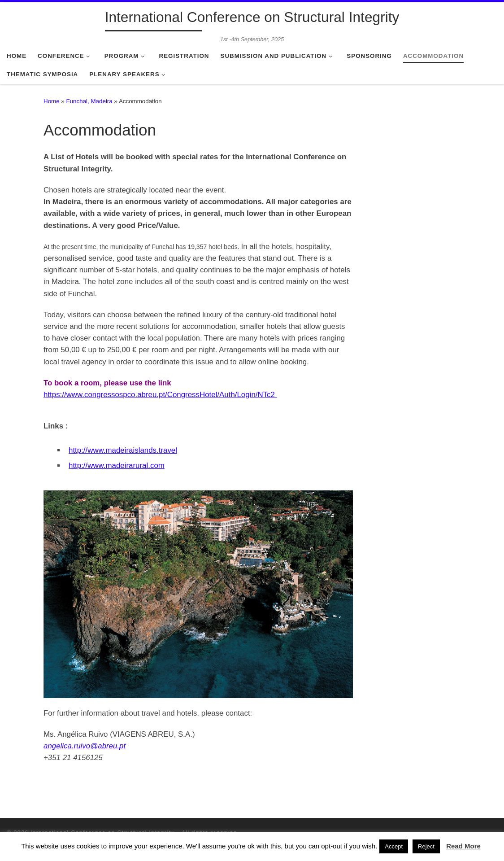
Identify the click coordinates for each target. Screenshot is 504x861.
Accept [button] (394, 846)
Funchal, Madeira (89, 101)
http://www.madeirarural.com (117, 465)
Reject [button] (426, 846)
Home (52, 101)
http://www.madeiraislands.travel (123, 450)
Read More (463, 846)
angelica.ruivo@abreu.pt (85, 746)
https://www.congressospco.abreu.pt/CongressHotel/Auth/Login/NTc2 (160, 395)
